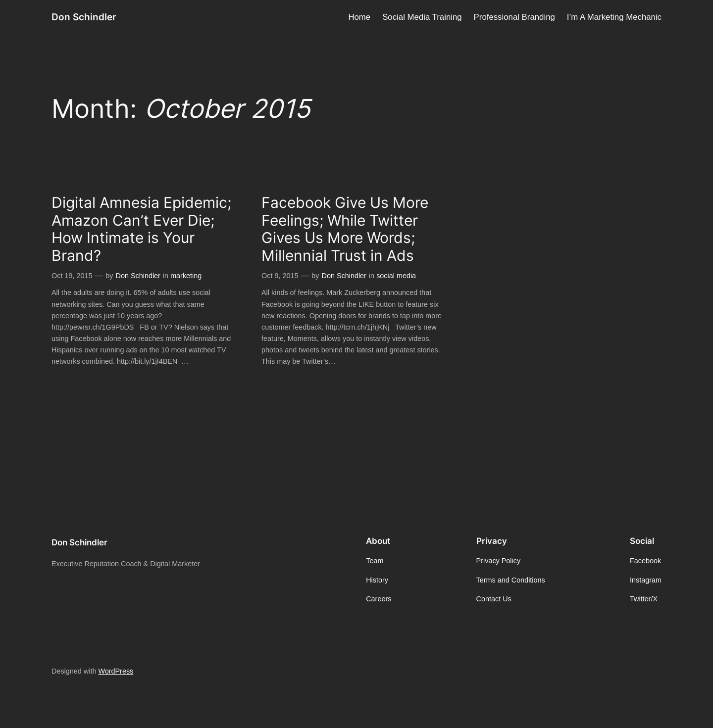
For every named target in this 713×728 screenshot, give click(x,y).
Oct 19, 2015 (72, 276)
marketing (186, 276)
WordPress (116, 671)
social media (396, 276)
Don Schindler (84, 17)
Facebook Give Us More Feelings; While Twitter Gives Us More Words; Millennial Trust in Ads (345, 229)
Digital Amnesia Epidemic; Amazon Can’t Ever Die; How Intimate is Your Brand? (141, 229)
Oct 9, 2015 (280, 276)
